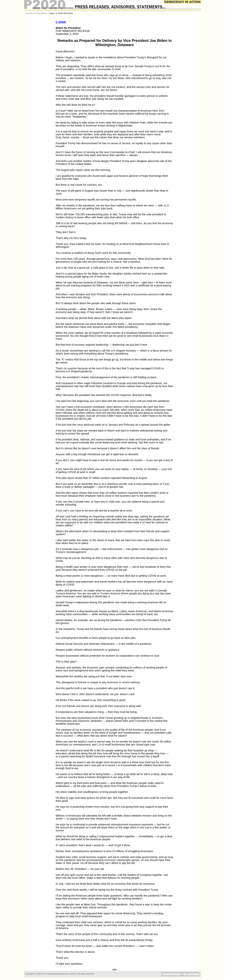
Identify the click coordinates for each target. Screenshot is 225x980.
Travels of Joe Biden (36, 13)
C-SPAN (61, 22)
